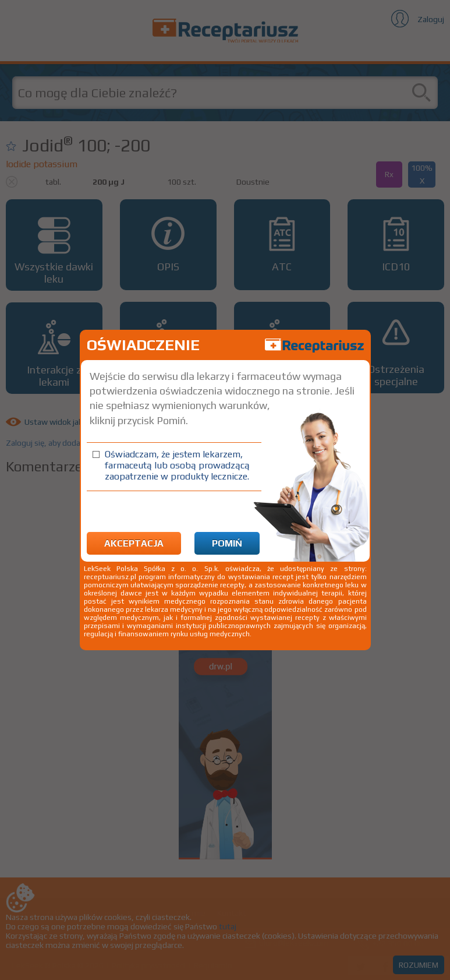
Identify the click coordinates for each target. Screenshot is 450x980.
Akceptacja (134, 543)
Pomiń (227, 543)
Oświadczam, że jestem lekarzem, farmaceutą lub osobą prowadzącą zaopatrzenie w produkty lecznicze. (177, 465)
